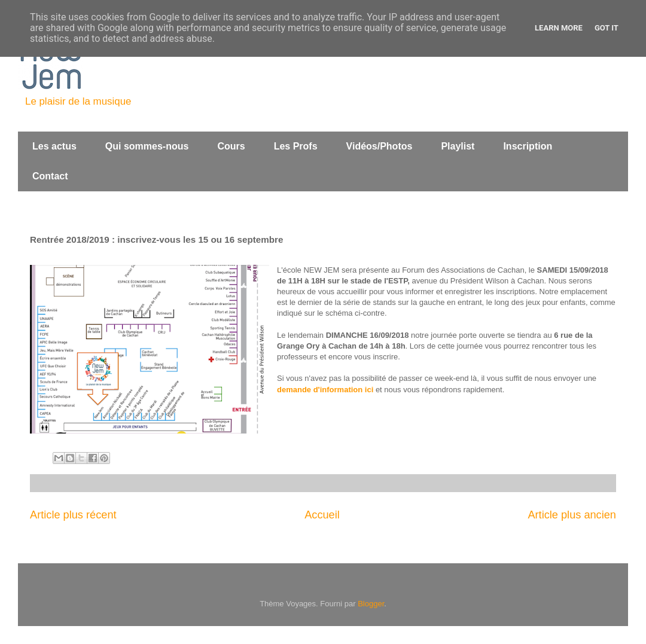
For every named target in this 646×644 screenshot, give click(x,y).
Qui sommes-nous (147, 146)
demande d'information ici (325, 390)
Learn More (559, 28)
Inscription (528, 146)
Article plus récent (73, 515)
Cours (231, 146)
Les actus (54, 146)
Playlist (458, 146)
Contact (50, 176)
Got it (607, 28)
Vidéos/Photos (380, 146)
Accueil (322, 515)
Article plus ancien (572, 515)
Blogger (371, 604)
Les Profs (296, 146)
